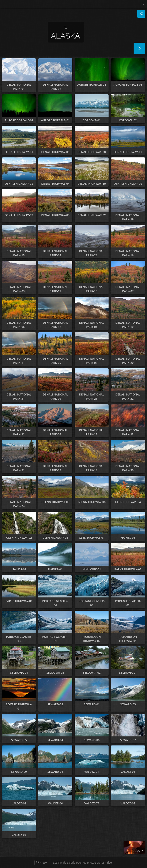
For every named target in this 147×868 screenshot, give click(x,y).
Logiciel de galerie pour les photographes (79, 862)
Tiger (110, 862)
